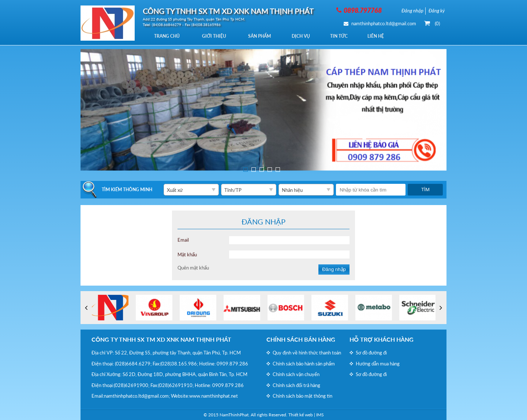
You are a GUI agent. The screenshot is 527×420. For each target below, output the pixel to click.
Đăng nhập (334, 269)
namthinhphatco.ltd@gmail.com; (137, 396)
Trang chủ (168, 36)
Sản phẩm (262, 36)
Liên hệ (382, 36)
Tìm (425, 189)
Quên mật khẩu (193, 268)
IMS (320, 415)
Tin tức (344, 36)
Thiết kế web (301, 415)
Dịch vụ (305, 36)
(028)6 (122, 364)
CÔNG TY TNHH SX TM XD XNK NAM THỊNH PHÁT (161, 339)
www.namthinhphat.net (214, 396)
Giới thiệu (216, 36)
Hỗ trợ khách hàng (382, 339)
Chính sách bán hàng (301, 339)
